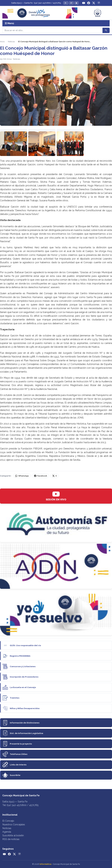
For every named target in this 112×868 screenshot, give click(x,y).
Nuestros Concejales (14, 825)
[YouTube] (84, 3)
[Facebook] (89, 3)
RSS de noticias (11, 839)
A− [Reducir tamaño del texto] (66, 3)
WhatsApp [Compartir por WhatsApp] (22, 476)
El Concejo (8, 821)
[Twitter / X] (94, 3)
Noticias (11, 42)
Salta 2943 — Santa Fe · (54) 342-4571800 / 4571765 (36, 3)
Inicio (2, 42)
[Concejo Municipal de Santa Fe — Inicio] (56, 13)
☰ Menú (9, 23)
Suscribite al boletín (13, 835)
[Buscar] (52, 30)
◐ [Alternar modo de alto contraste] (76, 3)
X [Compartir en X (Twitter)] (55, 476)
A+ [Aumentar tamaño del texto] (71, 3)
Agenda (7, 832)
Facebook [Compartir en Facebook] (41, 476)
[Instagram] (99, 3)
